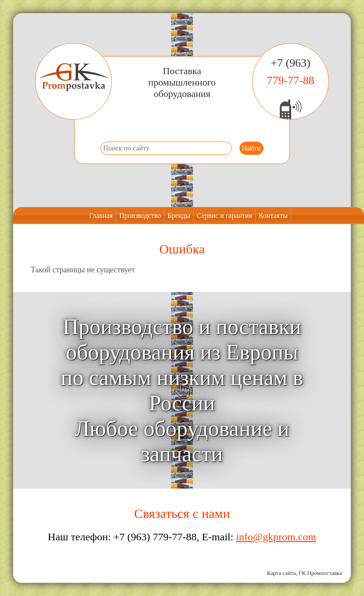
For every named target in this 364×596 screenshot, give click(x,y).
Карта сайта (282, 573)
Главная (101, 216)
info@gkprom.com (276, 537)
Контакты (273, 216)
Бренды (179, 216)
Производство (140, 216)
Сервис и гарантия (225, 216)
